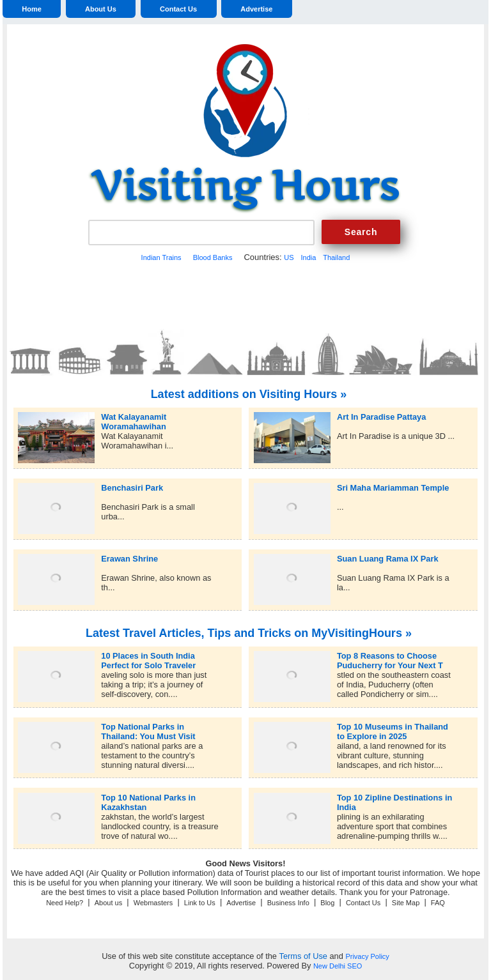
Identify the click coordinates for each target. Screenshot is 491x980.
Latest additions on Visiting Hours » (249, 394)
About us (108, 903)
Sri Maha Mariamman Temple (393, 488)
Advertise (256, 9)
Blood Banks (213, 257)
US (289, 257)
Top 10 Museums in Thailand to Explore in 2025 (393, 727)
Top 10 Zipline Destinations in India (394, 798)
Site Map (406, 903)
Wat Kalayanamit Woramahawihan (134, 417)
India (308, 257)
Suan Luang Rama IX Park (388, 559)
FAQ (438, 903)
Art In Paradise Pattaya (381, 417)
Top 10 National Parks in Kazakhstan (148, 798)
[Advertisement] (245, 294)
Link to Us (200, 903)
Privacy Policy (367, 956)
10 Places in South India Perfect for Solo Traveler (148, 656)
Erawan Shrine (129, 559)
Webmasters (153, 903)
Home (32, 9)
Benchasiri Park (132, 488)
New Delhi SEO (338, 966)
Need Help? (65, 903)
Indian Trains (161, 257)
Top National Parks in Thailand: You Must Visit (148, 727)
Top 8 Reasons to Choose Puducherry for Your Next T (390, 656)
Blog (327, 903)
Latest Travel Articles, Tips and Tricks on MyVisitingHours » (249, 633)
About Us (101, 9)
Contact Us (178, 9)
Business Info (288, 903)
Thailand (336, 257)
